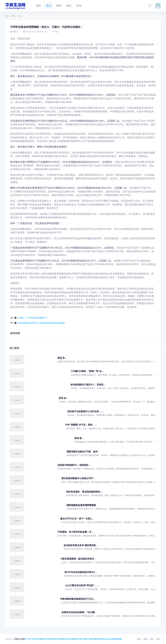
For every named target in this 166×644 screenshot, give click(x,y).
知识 (152, 639)
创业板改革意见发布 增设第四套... (81, 545)
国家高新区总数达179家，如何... (83, 451)
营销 (145, 639)
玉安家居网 (91, 639)
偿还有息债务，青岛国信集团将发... (84, 492)
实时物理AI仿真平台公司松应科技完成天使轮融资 (42, 323)
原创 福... (79, 438)
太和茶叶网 (81, 639)
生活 (158, 639)
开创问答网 (37, 639)
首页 (7, 16)
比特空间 (46, 639)
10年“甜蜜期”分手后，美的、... (81, 425)
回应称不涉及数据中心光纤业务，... (85, 411)
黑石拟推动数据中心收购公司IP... (78, 478)
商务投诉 (54, 639)
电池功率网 (110, 639)
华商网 (62, 639)
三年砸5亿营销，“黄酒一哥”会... (87, 371)
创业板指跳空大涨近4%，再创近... (88, 384)
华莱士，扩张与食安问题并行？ (33, 318)
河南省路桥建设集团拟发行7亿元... (78, 599)
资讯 (14, 16)
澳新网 (119, 639)
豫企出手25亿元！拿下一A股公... (77, 518)
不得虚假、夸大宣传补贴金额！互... (75, 532)
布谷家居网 (70, 639)
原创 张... (62, 358)
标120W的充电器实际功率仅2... (81, 572)
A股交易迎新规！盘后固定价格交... (78, 559)
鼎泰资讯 (101, 639)
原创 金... (63, 398)
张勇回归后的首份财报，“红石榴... (79, 612)
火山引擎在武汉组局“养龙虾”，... (82, 585)
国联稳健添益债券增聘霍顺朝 (81, 505)
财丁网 (27, 639)
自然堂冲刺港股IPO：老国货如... (74, 465)
